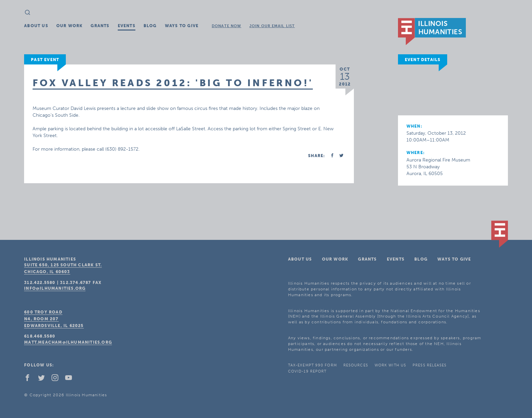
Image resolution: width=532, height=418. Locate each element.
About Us (36, 26)
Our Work (70, 26)
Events (127, 26)
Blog (150, 26)
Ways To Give (182, 26)
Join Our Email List (272, 26)
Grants (100, 26)
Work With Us (390, 365)
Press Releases (430, 365)
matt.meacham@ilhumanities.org (68, 342)
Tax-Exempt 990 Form (312, 365)
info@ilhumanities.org (55, 288)
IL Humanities (432, 32)
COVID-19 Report (307, 371)
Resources (356, 365)
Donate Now (226, 26)
